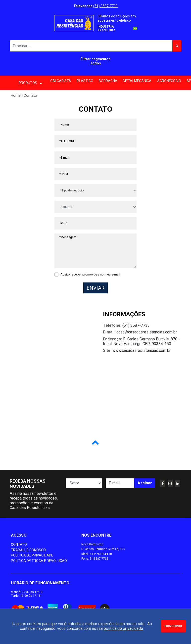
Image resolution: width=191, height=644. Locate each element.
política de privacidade (123, 628)
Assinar (145, 483)
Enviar (95, 288)
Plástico (85, 81)
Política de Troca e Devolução (39, 561)
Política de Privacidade (32, 555)
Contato (19, 545)
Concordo (173, 626)
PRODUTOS (30, 83)
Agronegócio (169, 81)
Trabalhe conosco (28, 550)
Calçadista (61, 81)
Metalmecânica (137, 81)
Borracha (108, 81)
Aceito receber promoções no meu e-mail (90, 274)
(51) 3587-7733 (105, 6)
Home (16, 95)
